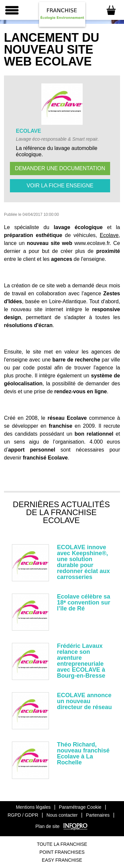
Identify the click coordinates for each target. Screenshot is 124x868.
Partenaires (98, 815)
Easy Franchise (62, 860)
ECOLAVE (28, 131)
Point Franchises (62, 852)
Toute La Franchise (62, 844)
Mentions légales (33, 807)
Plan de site (47, 826)
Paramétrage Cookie (80, 807)
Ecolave (109, 235)
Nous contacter (62, 815)
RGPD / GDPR (23, 815)
